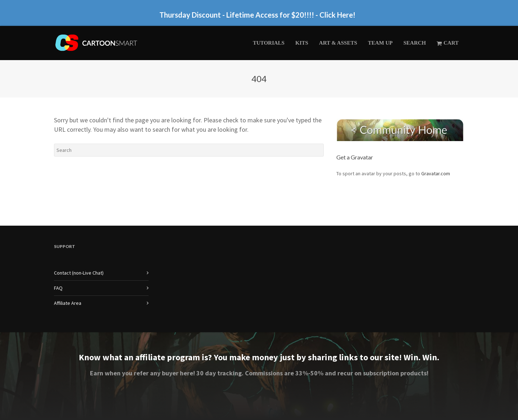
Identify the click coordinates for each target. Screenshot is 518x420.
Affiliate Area (68, 303)
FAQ (58, 288)
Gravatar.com (436, 173)
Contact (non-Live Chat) (79, 273)
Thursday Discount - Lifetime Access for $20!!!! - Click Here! (257, 15)
